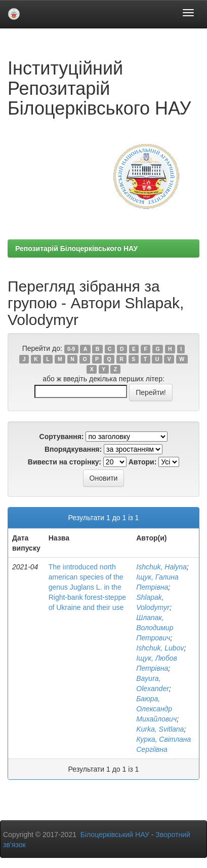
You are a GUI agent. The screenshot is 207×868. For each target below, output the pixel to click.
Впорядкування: (73, 449)
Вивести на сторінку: (65, 462)
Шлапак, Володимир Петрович (155, 628)
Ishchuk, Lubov (160, 648)
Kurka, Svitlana (160, 729)
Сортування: (62, 437)
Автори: (143, 462)
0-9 (71, 349)
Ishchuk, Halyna (161, 567)
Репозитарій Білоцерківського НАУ (76, 248)
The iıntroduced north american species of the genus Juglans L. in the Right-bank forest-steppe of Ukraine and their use (87, 587)
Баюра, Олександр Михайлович (156, 709)
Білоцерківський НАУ (115, 835)
